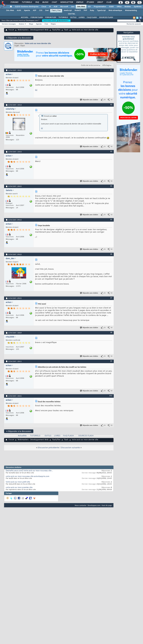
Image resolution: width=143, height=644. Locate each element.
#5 (111, 220)
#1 (111, 70)
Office (119, 7)
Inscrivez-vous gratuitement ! (56, 21)
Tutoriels (27, 2)
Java (73, 7)
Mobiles (128, 7)
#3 (111, 151)
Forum (11, 30)
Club (109, 2)
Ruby (92, 11)
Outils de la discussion (90, 65)
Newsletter (66, 2)
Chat (54, 2)
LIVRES (82, 18)
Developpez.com (94, 505)
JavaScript (68, 11)
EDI (89, 7)
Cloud (44, 7)
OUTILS (73, 18)
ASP (35, 11)
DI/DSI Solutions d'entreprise (27, 7)
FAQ (37, 2)
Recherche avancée (134, 24)
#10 (111, 396)
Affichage (106, 65)
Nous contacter (81, 505)
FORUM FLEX (51, 18)
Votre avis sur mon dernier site (38, 43)
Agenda (39, 24)
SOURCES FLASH (106, 18)
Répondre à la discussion (19, 38)
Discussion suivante (70, 448)
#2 (111, 105)
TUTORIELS (63, 18)
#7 (111, 298)
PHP (85, 11)
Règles (53, 24)
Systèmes (138, 7)
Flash (66, 30)
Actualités (22, 436)
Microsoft (64, 7)
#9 (111, 361)
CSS (41, 11)
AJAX (19, 11)
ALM (55, 7)
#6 (111, 254)
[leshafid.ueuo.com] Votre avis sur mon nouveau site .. (29, 471)
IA (50, 7)
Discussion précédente (48, 448)
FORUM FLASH (37, 18)
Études (90, 2)
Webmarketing (131, 11)
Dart (47, 11)
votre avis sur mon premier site (19, 488)
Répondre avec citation (89, 100)
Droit (100, 2)
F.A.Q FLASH (92, 18)
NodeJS (78, 11)
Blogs (45, 2)
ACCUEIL (25, 18)
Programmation (100, 7)
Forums (14, 2)
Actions (21, 24)
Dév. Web (81, 7)
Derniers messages (9, 24)
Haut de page (107, 505)
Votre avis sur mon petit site (18, 482)
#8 (111, 333)
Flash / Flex (56, 11)
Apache (27, 11)
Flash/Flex (56, 30)
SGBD (111, 7)
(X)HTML (72, 14)
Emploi (80, 2)
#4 (111, 186)
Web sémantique (115, 11)
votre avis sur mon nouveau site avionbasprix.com (27, 477)
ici (36, 90)
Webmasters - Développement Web (33, 30)
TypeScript (101, 11)
